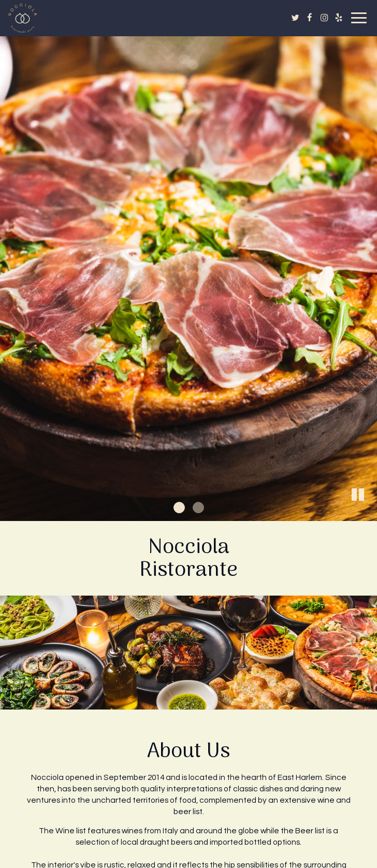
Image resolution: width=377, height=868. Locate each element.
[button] (369, 513)
